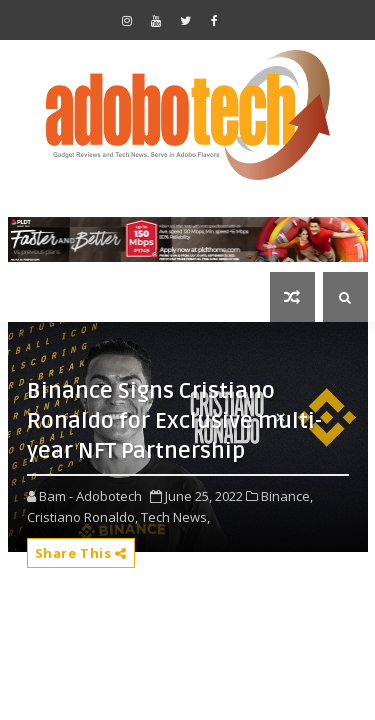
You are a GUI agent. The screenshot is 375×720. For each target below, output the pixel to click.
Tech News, (175, 517)
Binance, (287, 496)
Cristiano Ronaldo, (82, 517)
